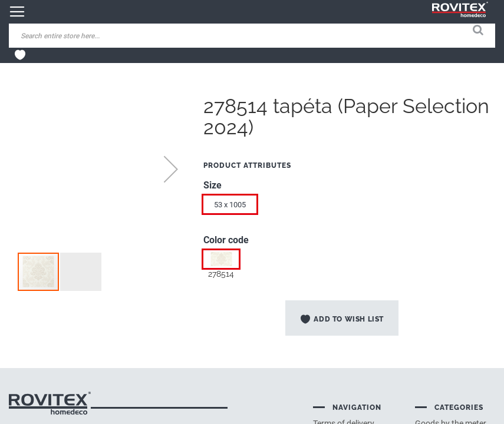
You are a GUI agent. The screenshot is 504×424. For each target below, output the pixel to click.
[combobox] (100, 36)
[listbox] (349, 207)
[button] (171, 169)
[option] (221, 259)
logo (50, 403)
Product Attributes (247, 165)
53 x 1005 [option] (230, 205)
